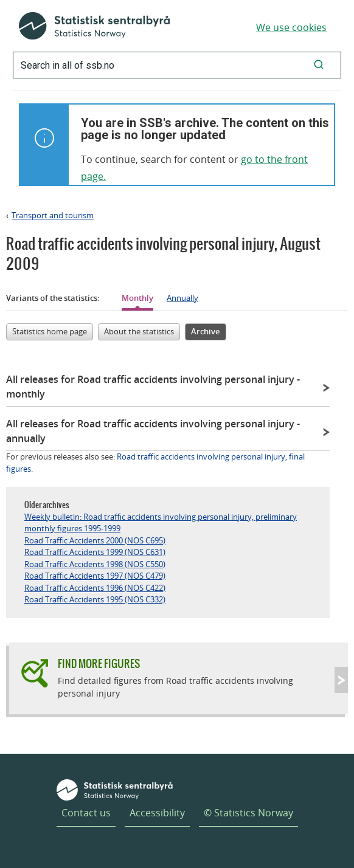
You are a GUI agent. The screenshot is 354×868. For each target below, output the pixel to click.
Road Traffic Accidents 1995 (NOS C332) (95, 599)
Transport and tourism (53, 215)
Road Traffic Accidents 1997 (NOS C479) (95, 576)
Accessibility (157, 813)
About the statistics (139, 331)
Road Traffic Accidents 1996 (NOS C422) (95, 588)
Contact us (86, 813)
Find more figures (99, 663)
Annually (182, 298)
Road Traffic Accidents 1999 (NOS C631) (95, 552)
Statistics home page (50, 331)
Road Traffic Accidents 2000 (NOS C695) (95, 540)
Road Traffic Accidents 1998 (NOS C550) (95, 564)
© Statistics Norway (248, 813)
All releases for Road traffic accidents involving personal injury (153, 387)
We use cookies (291, 27)
